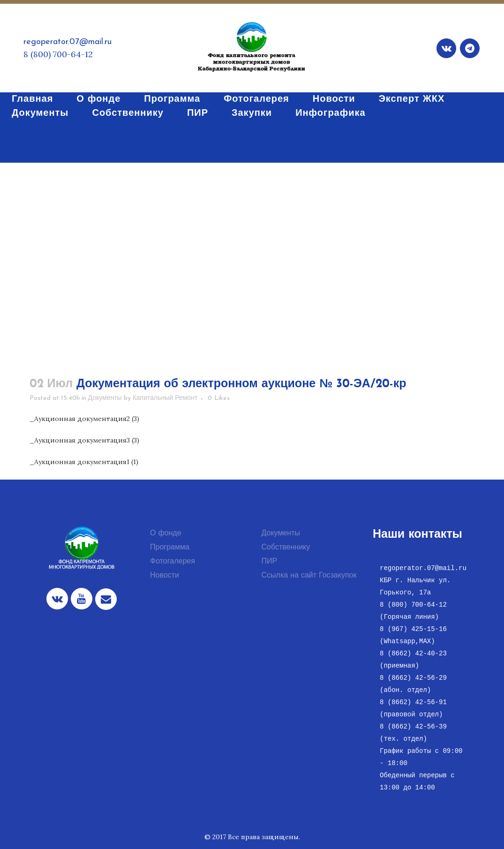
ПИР (270, 562)
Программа (170, 548)
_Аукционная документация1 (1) (84, 462)
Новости (165, 576)
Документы (105, 398)
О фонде (166, 533)
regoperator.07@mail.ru (68, 42)
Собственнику (286, 548)
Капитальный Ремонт (165, 398)
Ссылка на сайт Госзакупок (309, 576)
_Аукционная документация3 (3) (84, 440)
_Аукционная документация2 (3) (84, 419)
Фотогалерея (173, 562)
